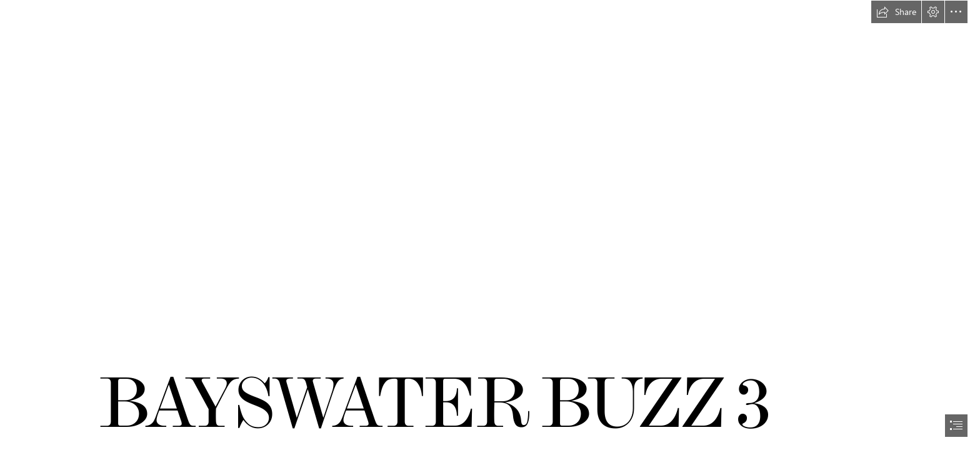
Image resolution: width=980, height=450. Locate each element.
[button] (896, 12)
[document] (490, 225)
